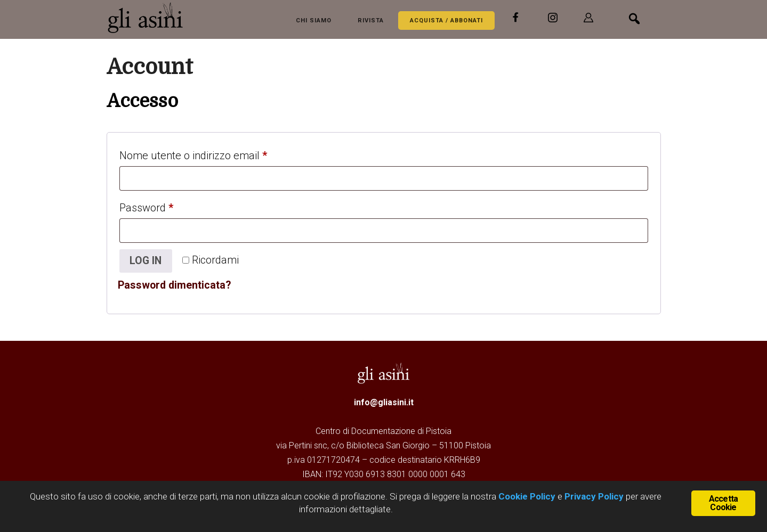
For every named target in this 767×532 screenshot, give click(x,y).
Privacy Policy (594, 496)
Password (167, 206)
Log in (147, 261)
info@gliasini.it (384, 403)
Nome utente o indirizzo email (214, 153)
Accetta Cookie (723, 503)
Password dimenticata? (176, 285)
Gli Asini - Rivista (149, 18)
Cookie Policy (526, 496)
